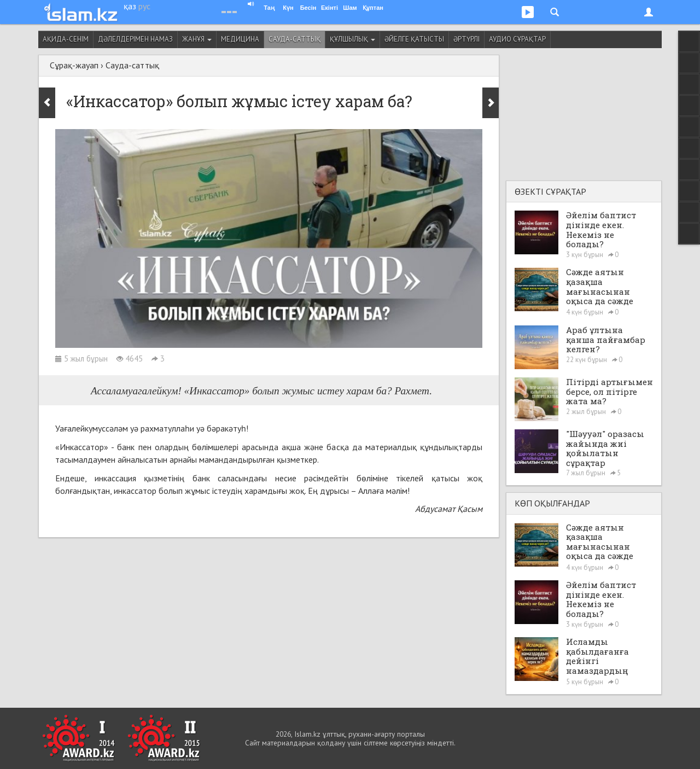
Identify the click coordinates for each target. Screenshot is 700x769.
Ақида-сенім (66, 39)
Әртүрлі (466, 39)
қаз (130, 6)
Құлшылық (352, 39)
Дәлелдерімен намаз (135, 39)
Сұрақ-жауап (74, 65)
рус (144, 6)
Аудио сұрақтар (517, 39)
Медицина (240, 39)
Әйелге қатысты (414, 39)
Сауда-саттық (294, 39)
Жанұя (197, 39)
